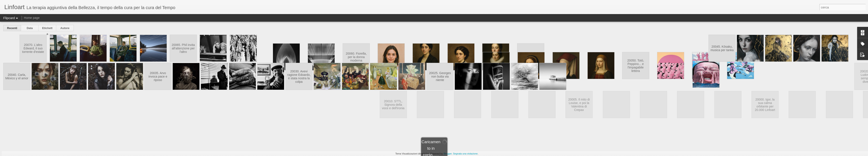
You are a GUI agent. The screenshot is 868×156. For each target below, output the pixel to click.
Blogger (448, 154)
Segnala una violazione (465, 154)
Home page (32, 18)
